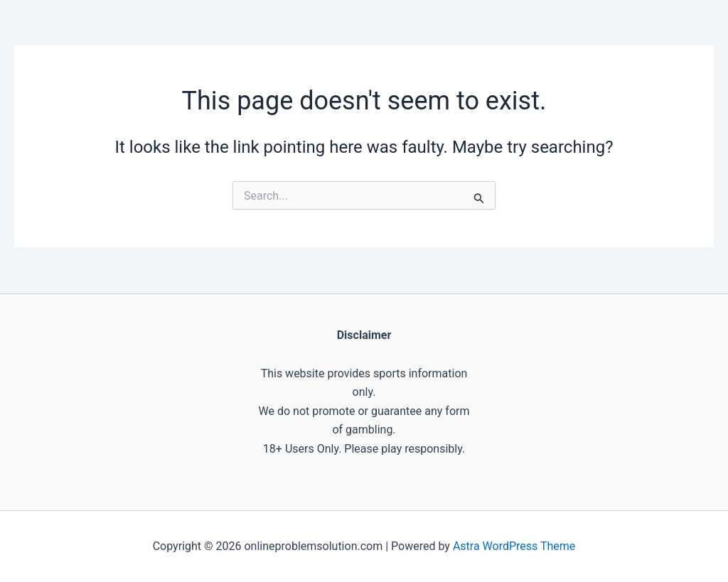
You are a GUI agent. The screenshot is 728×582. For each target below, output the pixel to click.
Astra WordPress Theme (514, 546)
